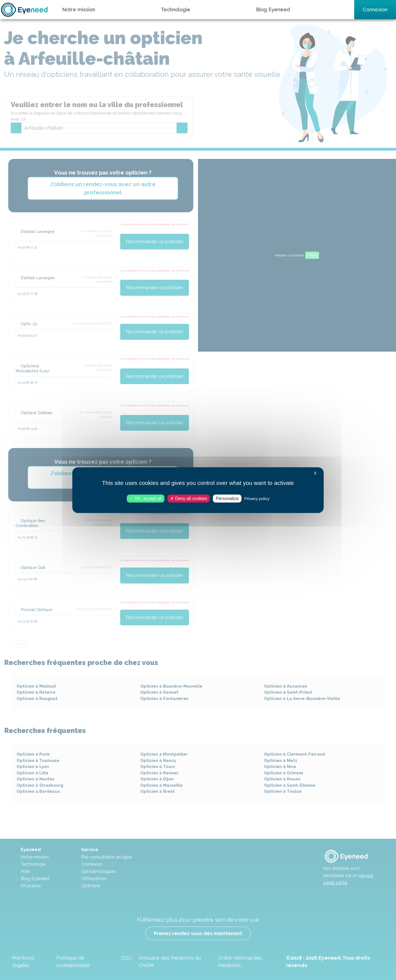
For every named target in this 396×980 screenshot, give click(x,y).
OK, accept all (146, 498)
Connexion (375, 9)
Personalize (227, 498)
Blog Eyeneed (273, 9)
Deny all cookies (189, 498)
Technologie (176, 9)
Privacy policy (257, 498)
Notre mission (79, 9)
